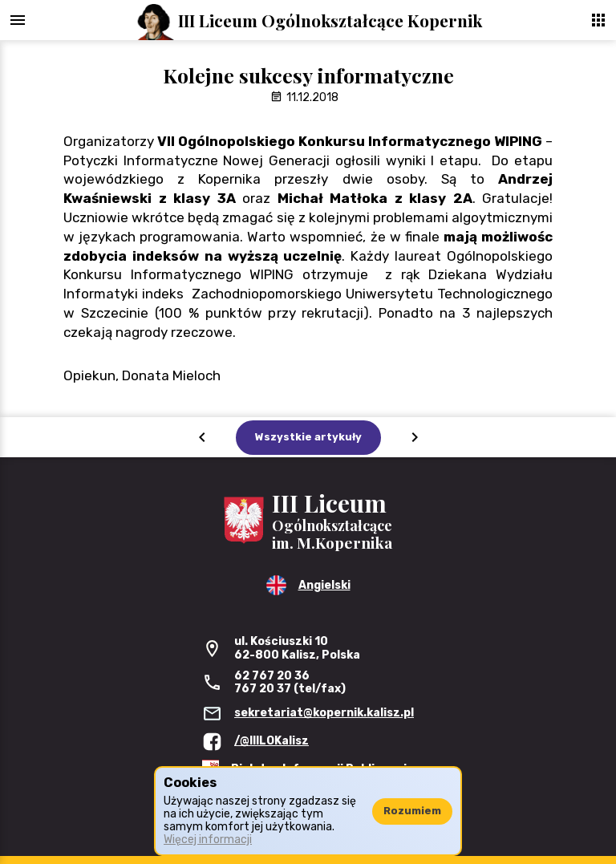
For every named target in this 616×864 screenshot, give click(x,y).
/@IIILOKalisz (272, 741)
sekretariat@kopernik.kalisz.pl (324, 713)
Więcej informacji (208, 840)
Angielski (324, 585)
